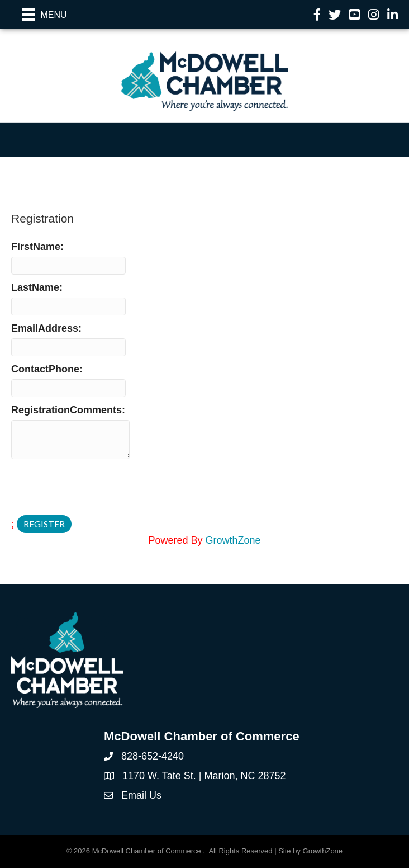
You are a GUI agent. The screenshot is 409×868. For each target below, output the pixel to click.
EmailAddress (45, 328)
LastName (35, 287)
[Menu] (45, 15)
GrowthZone (233, 540)
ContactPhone (45, 369)
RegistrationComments (66, 410)
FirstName (36, 247)
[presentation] (96, 488)
